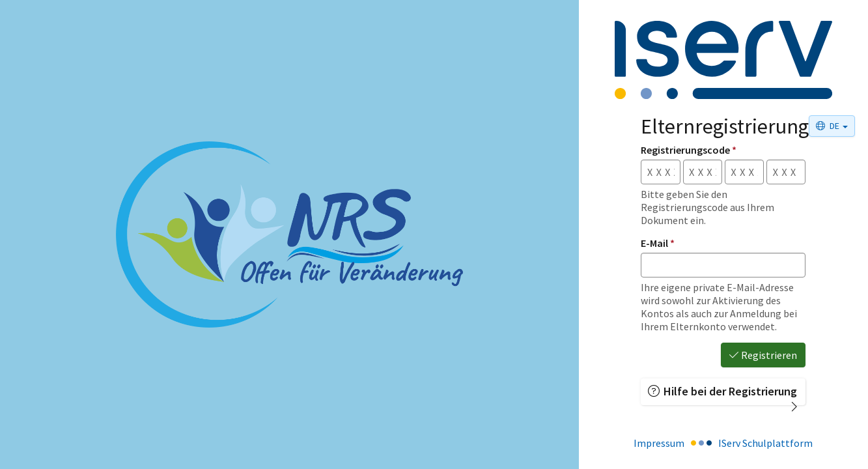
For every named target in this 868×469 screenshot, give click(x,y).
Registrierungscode (689, 150)
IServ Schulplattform (765, 443)
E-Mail (658, 243)
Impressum (659, 443)
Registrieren (763, 355)
